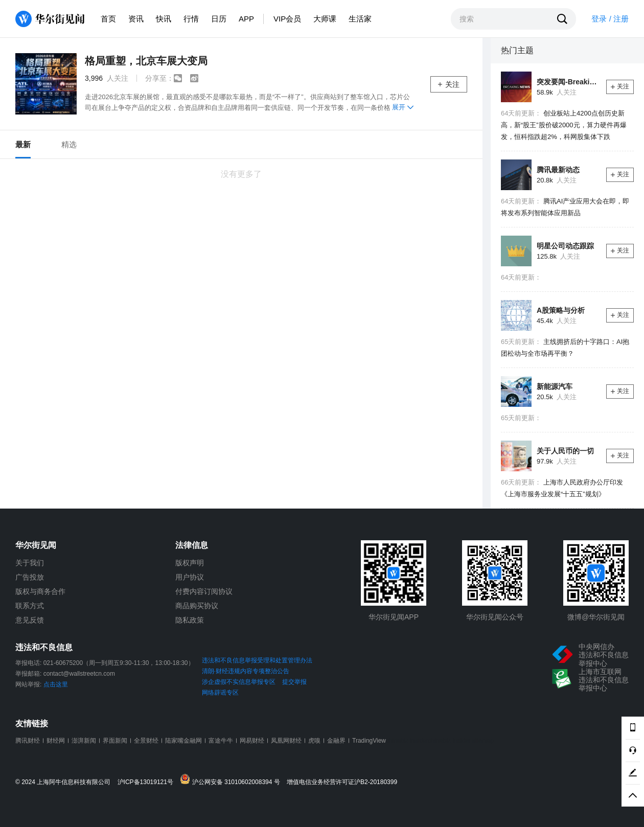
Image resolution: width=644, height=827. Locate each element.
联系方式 (30, 606)
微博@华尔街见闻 (596, 617)
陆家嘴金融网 (183, 741)
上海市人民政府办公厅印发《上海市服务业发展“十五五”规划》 (562, 488)
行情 (191, 19)
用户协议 (190, 577)
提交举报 (294, 682)
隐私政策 (190, 620)
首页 (108, 19)
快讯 (164, 19)
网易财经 (252, 741)
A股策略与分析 (561, 310)
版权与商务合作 (40, 591)
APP (246, 19)
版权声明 (190, 563)
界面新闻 (115, 741)
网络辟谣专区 (220, 693)
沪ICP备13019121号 (148, 782)
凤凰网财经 (286, 741)
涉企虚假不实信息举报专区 (239, 682)
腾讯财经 (28, 741)
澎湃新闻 (84, 741)
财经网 (56, 741)
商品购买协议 (197, 606)
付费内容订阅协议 (204, 591)
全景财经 (146, 741)
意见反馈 (30, 620)
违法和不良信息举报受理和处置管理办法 (257, 660)
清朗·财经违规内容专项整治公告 (246, 671)
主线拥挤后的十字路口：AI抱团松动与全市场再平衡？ (565, 348)
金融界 (336, 741)
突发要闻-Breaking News (568, 82)
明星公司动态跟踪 (565, 246)
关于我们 (30, 563)
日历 (219, 19)
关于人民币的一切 (565, 451)
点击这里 (56, 684)
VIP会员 (287, 19)
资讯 (136, 19)
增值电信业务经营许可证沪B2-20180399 (342, 782)
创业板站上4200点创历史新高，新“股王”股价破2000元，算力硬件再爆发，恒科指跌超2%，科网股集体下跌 (564, 125)
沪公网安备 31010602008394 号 (232, 780)
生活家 (360, 19)
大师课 (325, 19)
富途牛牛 (221, 741)
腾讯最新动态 (558, 170)
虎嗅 (314, 741)
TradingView (369, 741)
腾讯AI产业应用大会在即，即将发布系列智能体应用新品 (565, 207)
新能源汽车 (555, 386)
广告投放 (30, 577)
